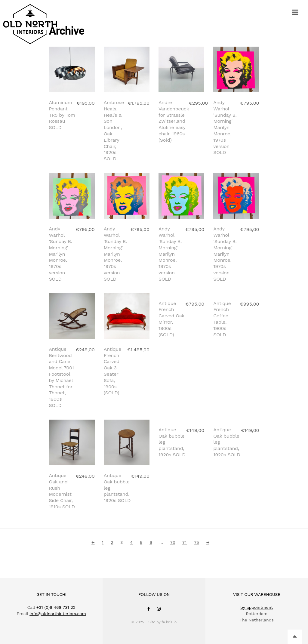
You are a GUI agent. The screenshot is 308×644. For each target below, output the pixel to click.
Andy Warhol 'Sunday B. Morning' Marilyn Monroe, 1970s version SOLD (225, 127)
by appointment (257, 607)
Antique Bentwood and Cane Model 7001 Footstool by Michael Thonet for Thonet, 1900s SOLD (61, 377)
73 (173, 542)
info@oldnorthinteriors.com (58, 614)
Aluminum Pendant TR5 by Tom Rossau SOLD (62, 115)
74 (185, 542)
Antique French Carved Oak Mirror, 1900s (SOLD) (171, 365)
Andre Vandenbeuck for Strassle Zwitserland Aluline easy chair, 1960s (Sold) (174, 121)
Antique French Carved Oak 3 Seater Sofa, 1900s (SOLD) (112, 371)
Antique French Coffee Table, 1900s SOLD (222, 365)
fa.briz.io (169, 622)
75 (196, 542)
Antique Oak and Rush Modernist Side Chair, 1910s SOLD (62, 491)
